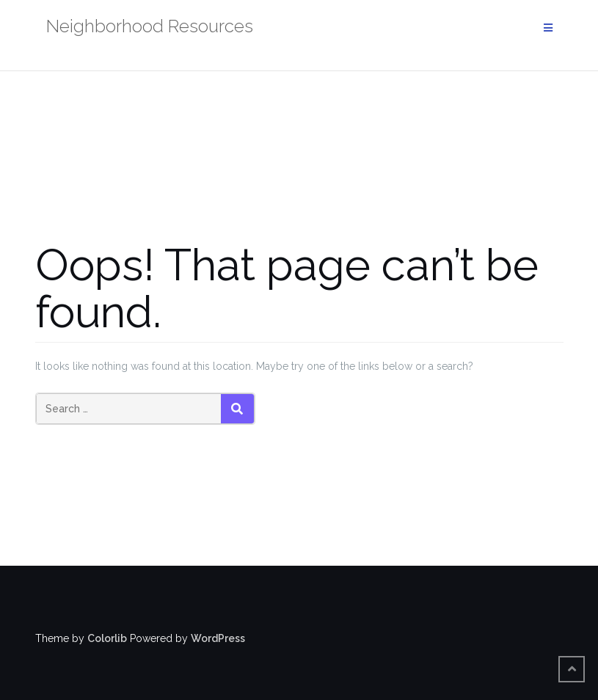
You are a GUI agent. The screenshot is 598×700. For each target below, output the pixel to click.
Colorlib (107, 638)
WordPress (218, 638)
